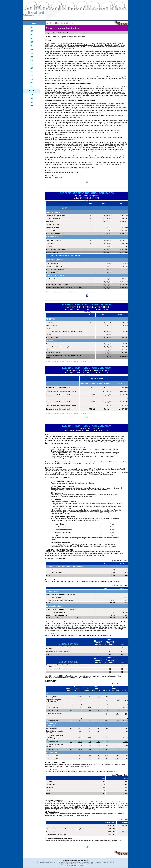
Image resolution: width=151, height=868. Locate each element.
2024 (31, 106)
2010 (31, 53)
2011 (31, 57)
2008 (31, 46)
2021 (31, 95)
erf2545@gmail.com (78, 866)
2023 (31, 102)
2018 (31, 83)
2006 (31, 38)
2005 (31, 35)
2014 (31, 68)
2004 (31, 31)
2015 (31, 72)
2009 (31, 50)
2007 (31, 42)
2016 (31, 75)
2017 (31, 79)
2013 (31, 64)
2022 (31, 98)
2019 (31, 87)
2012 (31, 61)
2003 (31, 27)
